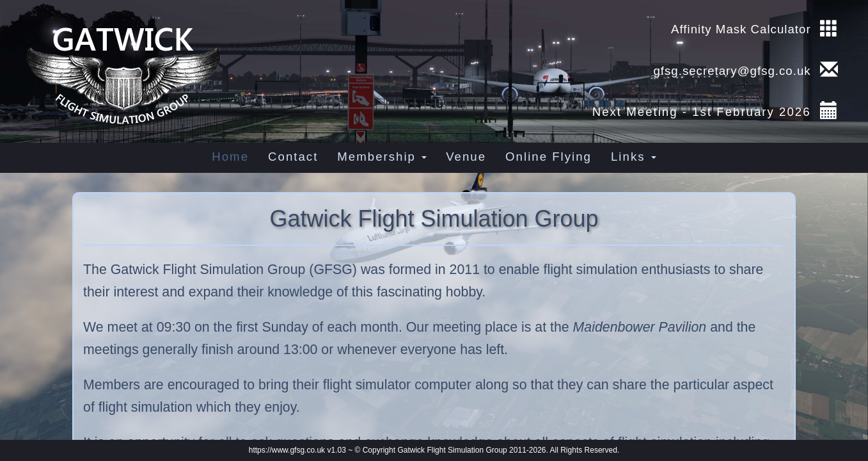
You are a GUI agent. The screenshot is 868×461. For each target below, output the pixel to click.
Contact (293, 157)
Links (634, 157)
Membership (382, 157)
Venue (466, 157)
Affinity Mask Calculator (741, 29)
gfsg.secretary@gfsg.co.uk (730, 71)
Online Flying (548, 157)
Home (230, 157)
